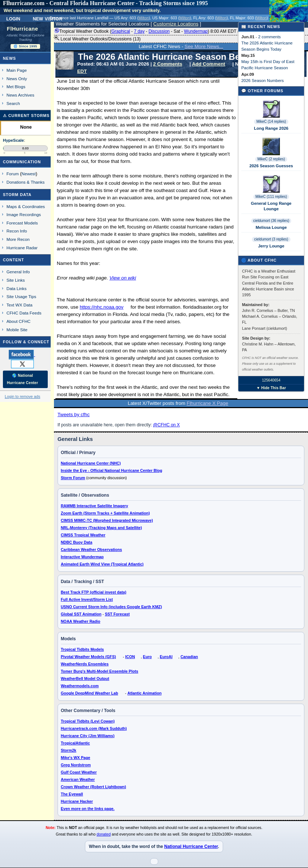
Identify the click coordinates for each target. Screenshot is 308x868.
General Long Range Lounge (271, 206)
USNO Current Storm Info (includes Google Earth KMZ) (112, 607)
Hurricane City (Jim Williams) (88, 736)
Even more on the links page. (88, 809)
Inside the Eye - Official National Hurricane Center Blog (112, 470)
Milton (144, 18)
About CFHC (19, 321)
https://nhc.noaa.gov (102, 307)
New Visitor (48, 18)
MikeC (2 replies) (271, 159)
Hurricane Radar (22, 248)
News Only (17, 79)
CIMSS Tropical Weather (83, 535)
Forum (13, 174)
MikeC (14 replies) (271, 122)
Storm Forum (73, 478)
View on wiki (123, 278)
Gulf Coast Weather (79, 772)
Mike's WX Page (76, 758)
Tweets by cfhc (74, 415)
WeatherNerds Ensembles (85, 664)
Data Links (17, 288)
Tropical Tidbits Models (82, 649)
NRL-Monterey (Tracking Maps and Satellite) (102, 528)
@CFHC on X (167, 425)
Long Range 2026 (271, 128)
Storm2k (69, 750)
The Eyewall (72, 794)
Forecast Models (22, 223)
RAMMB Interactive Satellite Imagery (95, 506)
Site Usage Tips (22, 296)
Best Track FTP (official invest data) (94, 592)
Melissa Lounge (271, 227)
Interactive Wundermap (82, 557)
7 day (139, 31)
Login (13, 18)
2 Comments (168, 64)
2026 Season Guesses (271, 166)
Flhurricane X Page (207, 403)
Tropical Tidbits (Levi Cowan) (88, 721)
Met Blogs (16, 87)
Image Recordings (24, 214)
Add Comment (209, 64)
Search (13, 103)
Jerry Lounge (271, 246)
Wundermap (196, 31)
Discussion (159, 31)
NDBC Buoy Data (77, 542)
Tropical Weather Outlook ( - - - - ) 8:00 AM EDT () (154, 31)
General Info (18, 272)
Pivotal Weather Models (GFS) (88, 657)
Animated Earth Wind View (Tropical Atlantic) (102, 564)
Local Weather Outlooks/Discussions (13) (97, 39)
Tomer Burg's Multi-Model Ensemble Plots (100, 671)
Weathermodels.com (80, 686)
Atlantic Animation (144, 693)
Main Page (17, 70)
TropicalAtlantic (75, 743)
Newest (29, 174)
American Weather (78, 779)
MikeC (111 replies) (271, 197)
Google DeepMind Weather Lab (89, 693)
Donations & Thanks (26, 182)
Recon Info (17, 231)
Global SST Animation (81, 614)
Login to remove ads (22, 396)
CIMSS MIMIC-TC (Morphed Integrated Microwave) (107, 520)
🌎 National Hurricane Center (22, 379)
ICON (130, 657)
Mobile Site (17, 330)
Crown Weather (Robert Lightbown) (93, 787)
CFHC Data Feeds (24, 313)
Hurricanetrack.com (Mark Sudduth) (94, 728)
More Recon (18, 239)
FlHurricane (23, 29)
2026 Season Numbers (263, 81)
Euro (147, 657)
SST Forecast (117, 614)
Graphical (120, 31)
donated (104, 834)
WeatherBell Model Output (85, 679)
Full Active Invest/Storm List (87, 599)
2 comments (269, 37)
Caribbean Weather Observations (91, 550)
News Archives (20, 95)
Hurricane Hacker (77, 801)
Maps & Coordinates (26, 206)
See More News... (204, 46)
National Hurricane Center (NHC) (91, 463)
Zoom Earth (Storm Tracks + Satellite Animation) (105, 513)
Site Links (16, 280)
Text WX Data (20, 305)
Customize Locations (176, 24)
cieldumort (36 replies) (271, 221)
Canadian (189, 657)
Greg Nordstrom (76, 765)
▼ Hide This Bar (271, 388)
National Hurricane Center (191, 847)
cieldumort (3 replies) (271, 239)
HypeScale (13, 140)
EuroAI (166, 657)
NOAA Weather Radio (81, 621)
